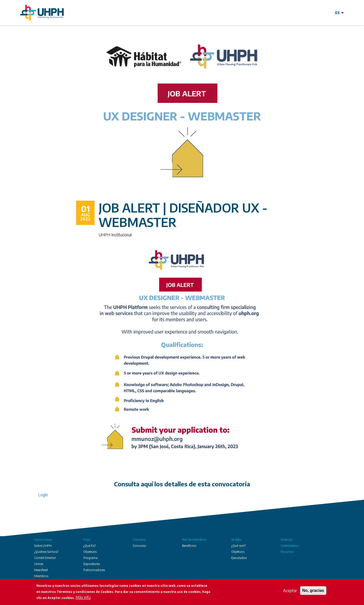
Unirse (39, 564)
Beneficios (189, 546)
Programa (90, 558)
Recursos (287, 552)
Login (43, 495)
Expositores (92, 564)
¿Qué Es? (89, 546)
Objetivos (90, 552)
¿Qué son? (238, 546)
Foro (87, 540)
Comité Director (45, 558)
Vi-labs (236, 540)
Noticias (286, 540)
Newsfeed (41, 570)
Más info (83, 598)
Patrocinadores (94, 570)
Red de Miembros (194, 540)
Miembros (41, 576)
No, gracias (313, 591)
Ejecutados (239, 558)
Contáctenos (289, 546)
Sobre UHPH (43, 546)
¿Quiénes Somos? (46, 552)
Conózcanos (43, 540)
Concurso (139, 540)
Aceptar (290, 592)
